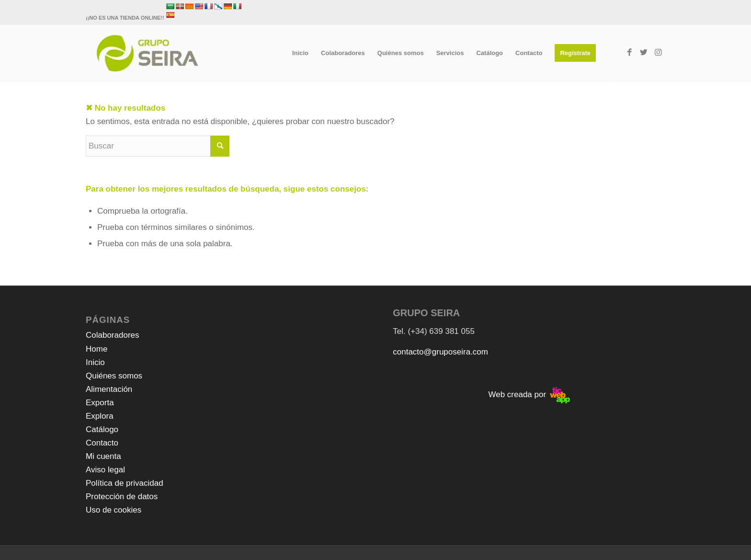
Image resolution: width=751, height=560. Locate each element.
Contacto (102, 443)
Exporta (100, 403)
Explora (100, 416)
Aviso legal (105, 470)
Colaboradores (113, 335)
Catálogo (102, 429)
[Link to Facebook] (629, 53)
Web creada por (529, 394)
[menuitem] (300, 53)
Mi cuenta (103, 456)
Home (97, 349)
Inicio (95, 362)
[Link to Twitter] (644, 53)
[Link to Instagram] (658, 53)
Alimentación (109, 389)
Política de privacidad (125, 483)
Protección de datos (122, 497)
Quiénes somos (114, 376)
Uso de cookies (114, 510)
